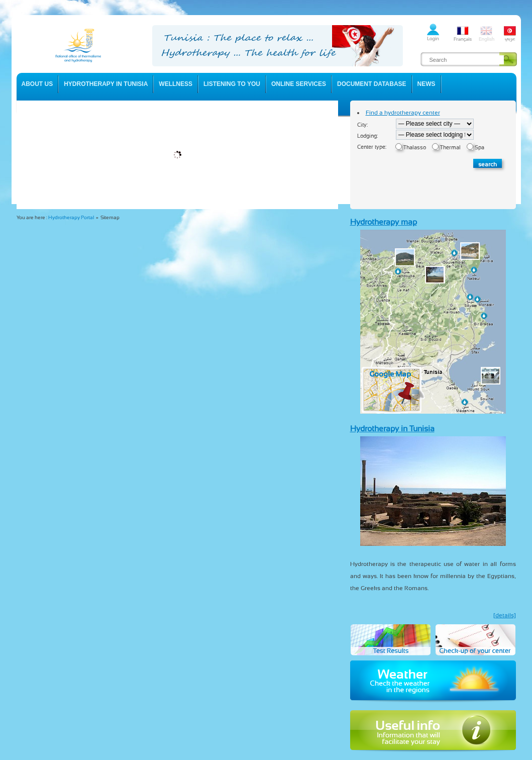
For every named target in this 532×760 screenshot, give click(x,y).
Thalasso (415, 148)
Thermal (450, 148)
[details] (505, 615)
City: (362, 125)
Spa (480, 148)
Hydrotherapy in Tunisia (392, 429)
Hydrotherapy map (384, 222)
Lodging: (367, 136)
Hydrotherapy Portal (71, 217)
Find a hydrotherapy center (403, 113)
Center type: (372, 147)
